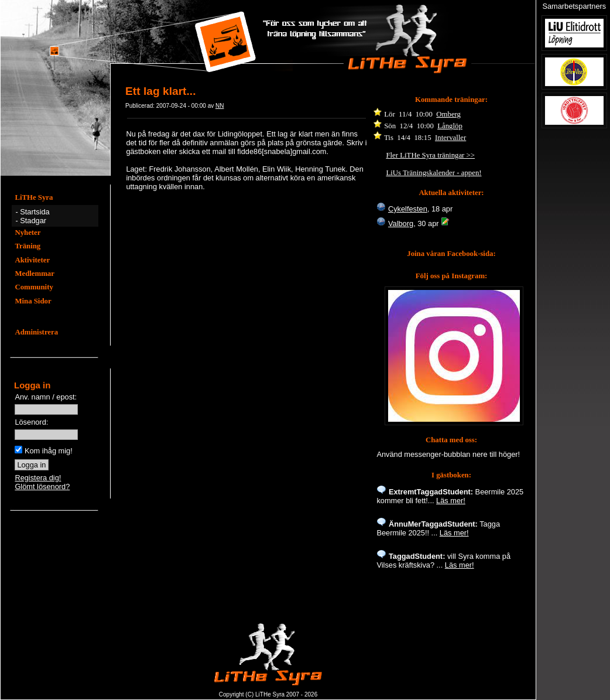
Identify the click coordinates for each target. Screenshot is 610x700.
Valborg (401, 223)
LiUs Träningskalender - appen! (433, 173)
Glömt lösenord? (42, 486)
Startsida (35, 212)
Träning (28, 246)
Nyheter (28, 233)
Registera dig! (38, 478)
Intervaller (450, 138)
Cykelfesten (408, 209)
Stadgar (33, 221)
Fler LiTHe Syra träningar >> (430, 155)
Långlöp (450, 126)
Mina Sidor (33, 301)
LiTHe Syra (34, 197)
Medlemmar (35, 274)
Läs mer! (451, 501)
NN (220, 106)
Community (34, 287)
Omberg (448, 114)
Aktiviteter (32, 260)
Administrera (36, 332)
